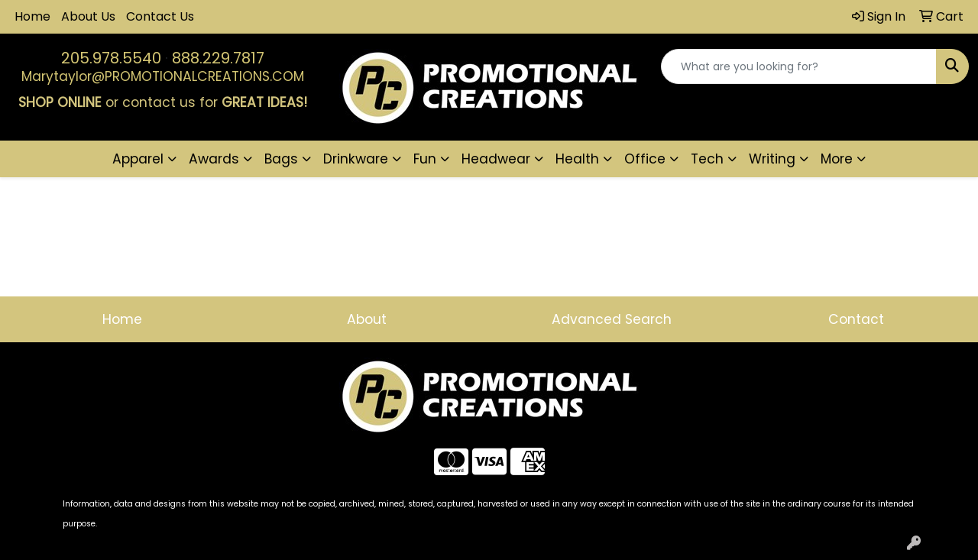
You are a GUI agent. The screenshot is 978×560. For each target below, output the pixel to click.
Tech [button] (707, 159)
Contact (856, 319)
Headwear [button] (496, 159)
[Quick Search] (799, 66)
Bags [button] (281, 159)
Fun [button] (425, 159)
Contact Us (160, 16)
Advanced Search (612, 319)
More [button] (837, 159)
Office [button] (645, 159)
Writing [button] (772, 159)
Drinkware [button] (356, 159)
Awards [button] (214, 159)
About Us (88, 16)
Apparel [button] (138, 159)
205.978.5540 (111, 58)
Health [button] (577, 159)
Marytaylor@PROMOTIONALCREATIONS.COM (163, 76)
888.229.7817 (218, 58)
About (367, 319)
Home (32, 16)
